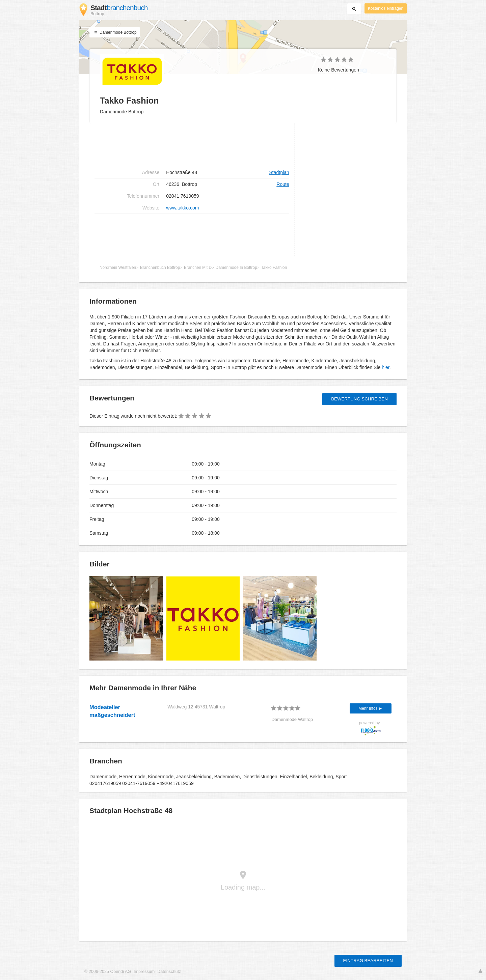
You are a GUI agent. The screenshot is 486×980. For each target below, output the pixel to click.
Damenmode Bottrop (115, 32)
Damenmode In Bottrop (236, 268)
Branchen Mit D (198, 268)
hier (386, 367)
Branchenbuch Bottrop (160, 268)
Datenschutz (169, 972)
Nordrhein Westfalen (118, 268)
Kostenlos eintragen (386, 8)
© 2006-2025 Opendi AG (108, 972)
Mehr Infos (368, 708)
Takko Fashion (274, 268)
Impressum (144, 972)
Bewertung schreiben (359, 399)
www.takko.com (182, 208)
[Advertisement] (192, 145)
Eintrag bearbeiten (368, 961)
